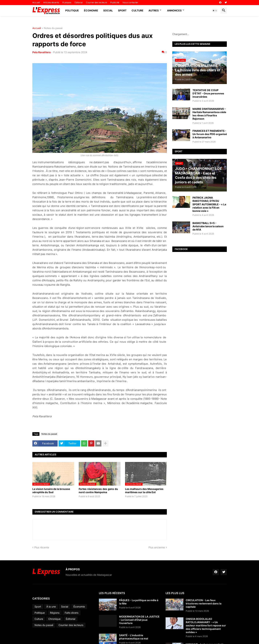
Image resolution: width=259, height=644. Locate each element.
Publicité (115, 2)
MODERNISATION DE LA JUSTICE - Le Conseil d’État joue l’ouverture (139, 620)
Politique (72, 10)
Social (108, 10)
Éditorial (79, 2)
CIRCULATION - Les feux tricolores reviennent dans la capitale (204, 603)
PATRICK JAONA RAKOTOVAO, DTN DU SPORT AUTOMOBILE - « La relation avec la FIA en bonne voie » (209, 204)
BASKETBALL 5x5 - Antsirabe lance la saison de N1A (208, 226)
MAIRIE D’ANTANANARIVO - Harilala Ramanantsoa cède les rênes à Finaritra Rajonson (209, 114)
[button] (215, 11)
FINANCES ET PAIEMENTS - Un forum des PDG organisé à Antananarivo (210, 134)
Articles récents (51, 2)
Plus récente (42, 547)
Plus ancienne (157, 547)
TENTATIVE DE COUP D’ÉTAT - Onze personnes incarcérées (208, 93)
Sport (122, 10)
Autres (154, 10)
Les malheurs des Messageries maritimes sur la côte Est (144, 491)
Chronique (54, 619)
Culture (137, 10)
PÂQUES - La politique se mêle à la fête (139, 602)
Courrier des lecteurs (97, 2)
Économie (91, 10)
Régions (55, 613)
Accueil (36, 2)
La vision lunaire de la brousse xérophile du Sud (51, 491)
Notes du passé (53, 28)
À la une (51, 607)
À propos (67, 2)
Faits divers (72, 613)
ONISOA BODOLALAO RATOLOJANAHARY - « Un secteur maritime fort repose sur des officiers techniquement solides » (206, 625)
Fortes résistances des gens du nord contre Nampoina (99, 491)
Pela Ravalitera (41, 52)
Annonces (174, 10)
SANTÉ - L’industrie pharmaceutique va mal (134, 637)
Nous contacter (130, 2)
